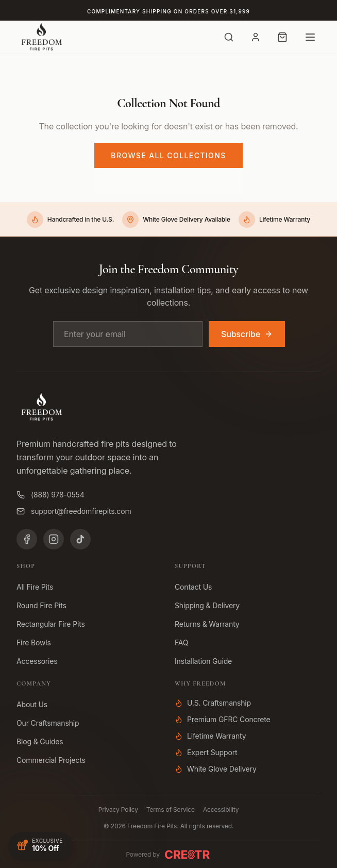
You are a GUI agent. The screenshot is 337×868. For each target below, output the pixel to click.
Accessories (37, 661)
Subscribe (247, 334)
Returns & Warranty (207, 624)
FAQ (181, 642)
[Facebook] (27, 539)
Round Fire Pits (41, 605)
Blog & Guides (40, 741)
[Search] (229, 37)
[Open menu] (310, 37)
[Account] (256, 37)
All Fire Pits (35, 587)
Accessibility (221, 809)
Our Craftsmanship (48, 723)
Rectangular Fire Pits (51, 624)
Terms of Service (171, 809)
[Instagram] (54, 539)
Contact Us (193, 587)
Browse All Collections (168, 155)
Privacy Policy (118, 809)
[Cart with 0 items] (282, 37)
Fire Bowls (34, 642)
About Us (32, 704)
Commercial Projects (51, 760)
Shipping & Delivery (207, 605)
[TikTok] (80, 539)
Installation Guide (203, 661)
